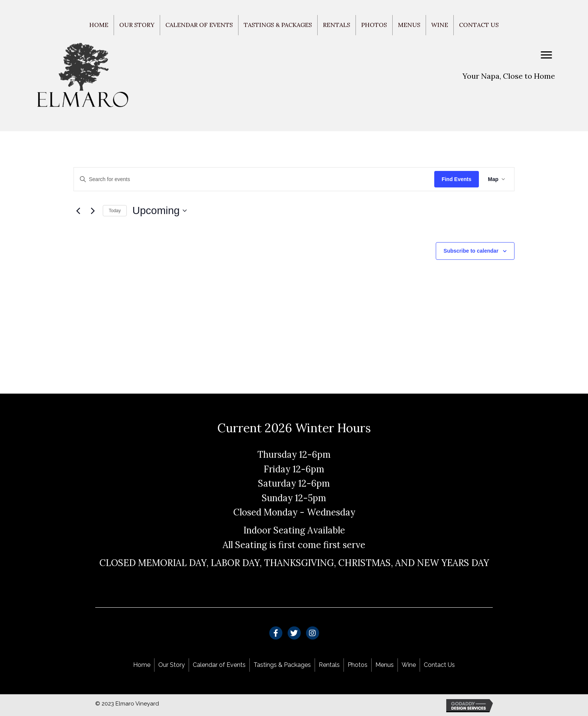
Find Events (457, 179)
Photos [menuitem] (374, 25)
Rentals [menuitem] (337, 25)
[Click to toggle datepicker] (160, 211)
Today (115, 211)
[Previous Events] (78, 211)
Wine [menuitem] (440, 25)
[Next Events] (93, 211)
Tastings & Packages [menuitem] (278, 25)
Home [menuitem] (99, 25)
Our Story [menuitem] (137, 25)
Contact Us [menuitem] (479, 25)
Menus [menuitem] (409, 25)
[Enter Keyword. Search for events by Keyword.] (254, 179)
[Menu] (546, 55)
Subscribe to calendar (471, 251)
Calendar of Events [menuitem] (199, 25)
